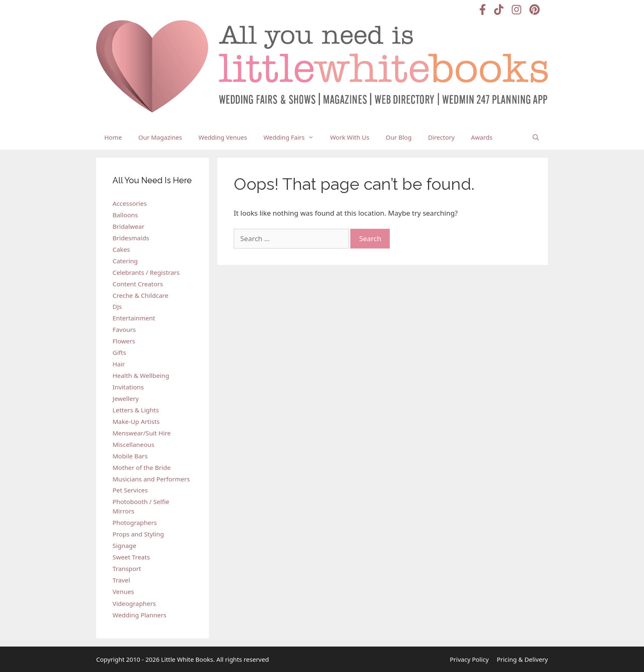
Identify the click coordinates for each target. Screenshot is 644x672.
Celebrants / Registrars (146, 272)
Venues (123, 591)
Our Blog (399, 137)
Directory (441, 137)
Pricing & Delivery (522, 659)
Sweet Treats (131, 557)
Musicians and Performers (151, 479)
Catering (125, 261)
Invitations (128, 387)
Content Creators (138, 284)
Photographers (135, 522)
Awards (482, 137)
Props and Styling (138, 534)
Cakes (121, 249)
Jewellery (126, 398)
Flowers (124, 341)
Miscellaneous (133, 444)
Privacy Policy (469, 659)
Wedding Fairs (292, 137)
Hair (119, 364)
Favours (124, 329)
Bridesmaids (131, 238)
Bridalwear (129, 226)
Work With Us (350, 137)
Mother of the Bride (141, 467)
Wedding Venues (223, 137)
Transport (127, 568)
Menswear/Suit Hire (142, 433)
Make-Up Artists (136, 421)
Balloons (125, 215)
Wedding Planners (139, 615)
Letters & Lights (136, 410)
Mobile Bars (130, 456)
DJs (117, 306)
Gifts (119, 352)
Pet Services (130, 490)
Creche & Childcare (140, 295)
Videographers (134, 603)
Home (113, 137)
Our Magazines (160, 137)
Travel (121, 580)
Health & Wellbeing (141, 375)
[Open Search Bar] (536, 137)
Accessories (130, 203)
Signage (124, 545)
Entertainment (134, 318)
